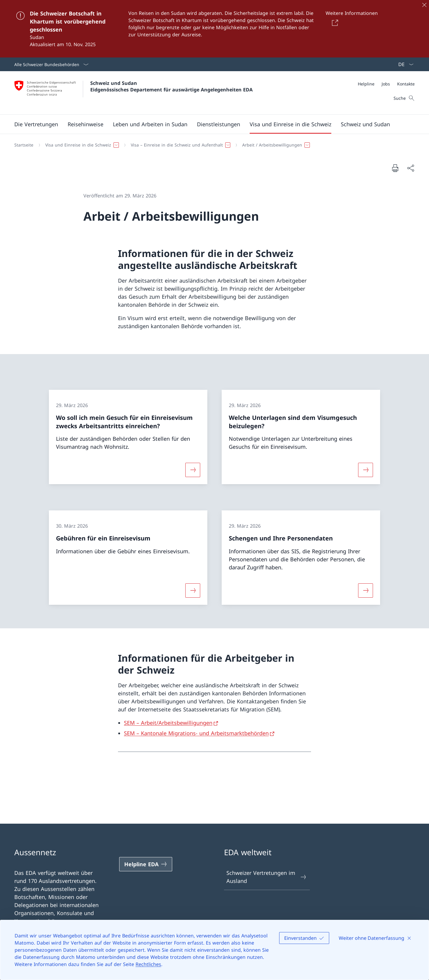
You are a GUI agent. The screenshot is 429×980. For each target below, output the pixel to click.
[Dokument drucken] (395, 168)
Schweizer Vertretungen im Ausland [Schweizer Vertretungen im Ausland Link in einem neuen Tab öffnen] (267, 877)
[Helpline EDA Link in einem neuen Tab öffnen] (146, 864)
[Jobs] (386, 84)
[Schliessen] (424, 5)
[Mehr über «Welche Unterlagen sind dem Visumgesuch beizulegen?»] (366, 470)
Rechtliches (148, 964)
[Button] (334, 23)
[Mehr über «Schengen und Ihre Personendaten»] (366, 590)
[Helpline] (366, 84)
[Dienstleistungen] (219, 124)
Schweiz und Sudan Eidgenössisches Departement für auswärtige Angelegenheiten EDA (171, 86)
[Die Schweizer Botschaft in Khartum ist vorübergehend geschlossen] (214, 29)
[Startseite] (24, 145)
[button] (36, 124)
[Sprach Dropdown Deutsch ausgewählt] (404, 64)
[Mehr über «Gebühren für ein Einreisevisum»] (193, 590)
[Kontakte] (406, 84)
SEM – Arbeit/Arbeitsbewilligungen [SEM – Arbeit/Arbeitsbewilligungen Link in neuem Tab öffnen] (168, 723)
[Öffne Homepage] (133, 93)
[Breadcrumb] (212, 145)
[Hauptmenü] (210, 124)
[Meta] (386, 84)
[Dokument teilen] (411, 168)
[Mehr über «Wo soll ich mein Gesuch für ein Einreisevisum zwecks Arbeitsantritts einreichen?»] (193, 470)
